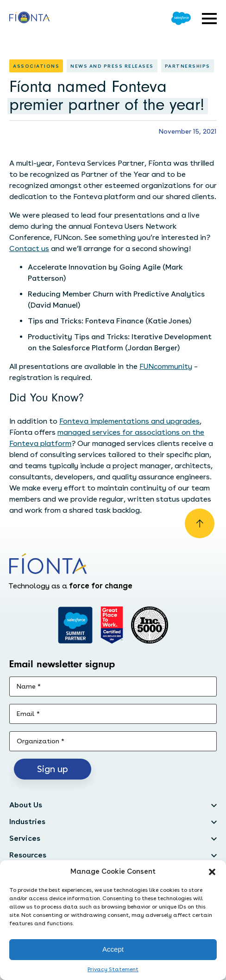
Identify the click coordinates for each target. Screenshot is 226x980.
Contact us (29, 248)
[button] (212, 872)
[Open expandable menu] (209, 19)
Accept (113, 949)
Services (25, 838)
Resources (28, 855)
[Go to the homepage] (29, 19)
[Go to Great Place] (112, 625)
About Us (26, 805)
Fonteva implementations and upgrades (129, 421)
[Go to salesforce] (75, 625)
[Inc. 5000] (150, 625)
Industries (27, 822)
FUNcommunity (166, 366)
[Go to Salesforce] (181, 18)
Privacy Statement (113, 969)
